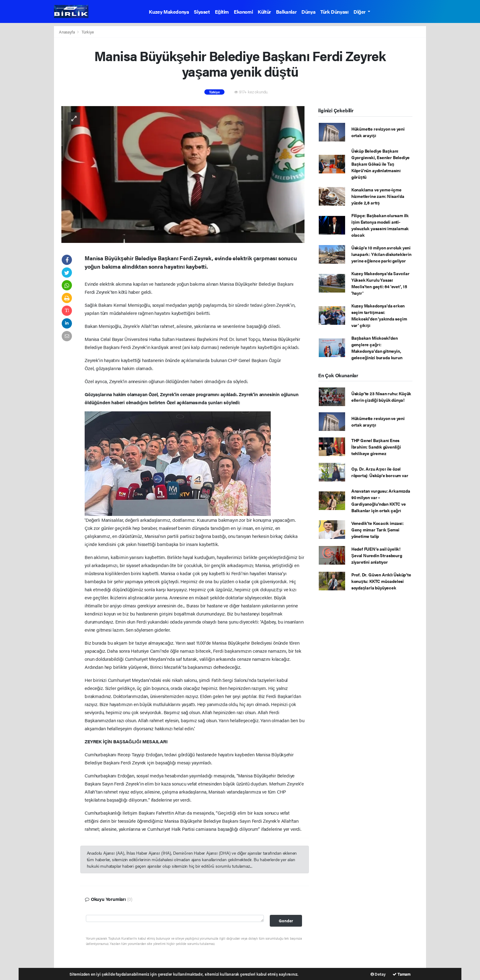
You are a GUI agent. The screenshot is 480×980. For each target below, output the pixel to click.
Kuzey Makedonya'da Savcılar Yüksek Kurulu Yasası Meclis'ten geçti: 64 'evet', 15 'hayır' (380, 283)
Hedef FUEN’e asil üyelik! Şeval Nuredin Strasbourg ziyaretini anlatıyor (377, 555)
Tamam (402, 974)
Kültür (264, 12)
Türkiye (88, 32)
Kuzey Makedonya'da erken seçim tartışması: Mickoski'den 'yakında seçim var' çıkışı (379, 315)
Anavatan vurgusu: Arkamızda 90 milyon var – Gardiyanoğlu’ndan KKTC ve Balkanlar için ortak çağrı (381, 501)
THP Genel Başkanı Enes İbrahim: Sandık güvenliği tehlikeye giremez (376, 447)
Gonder (286, 921)
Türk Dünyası (334, 12)
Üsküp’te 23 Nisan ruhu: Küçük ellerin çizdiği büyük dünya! (381, 397)
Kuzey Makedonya (169, 12)
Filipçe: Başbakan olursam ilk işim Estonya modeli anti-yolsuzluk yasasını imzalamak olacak (380, 225)
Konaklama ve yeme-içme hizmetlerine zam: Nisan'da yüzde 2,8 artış (378, 196)
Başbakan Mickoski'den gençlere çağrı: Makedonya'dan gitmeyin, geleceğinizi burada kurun (377, 348)
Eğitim (222, 12)
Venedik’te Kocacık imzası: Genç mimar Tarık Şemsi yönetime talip (378, 530)
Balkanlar (286, 12)
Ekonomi (243, 12)
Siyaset (202, 12)
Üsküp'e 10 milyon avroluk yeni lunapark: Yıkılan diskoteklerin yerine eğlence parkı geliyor (381, 254)
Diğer (360, 12)
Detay (378, 974)
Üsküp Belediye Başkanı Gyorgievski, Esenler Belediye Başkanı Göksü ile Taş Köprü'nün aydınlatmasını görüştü (380, 164)
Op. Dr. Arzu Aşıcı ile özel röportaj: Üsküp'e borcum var (380, 472)
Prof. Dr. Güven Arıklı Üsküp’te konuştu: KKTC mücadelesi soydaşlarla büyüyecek (381, 581)
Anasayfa (67, 32)
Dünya (308, 12)
